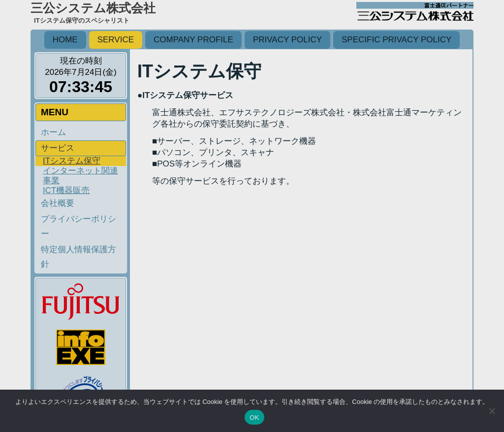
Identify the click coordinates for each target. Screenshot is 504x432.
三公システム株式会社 (93, 8)
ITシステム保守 (72, 161)
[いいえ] (492, 411)
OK (254, 417)
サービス (58, 148)
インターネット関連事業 (80, 176)
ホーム (53, 132)
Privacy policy (287, 40)
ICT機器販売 (66, 190)
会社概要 (58, 203)
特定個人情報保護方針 (79, 257)
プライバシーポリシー (79, 226)
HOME (65, 40)
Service (116, 40)
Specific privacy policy (396, 40)
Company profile (193, 40)
